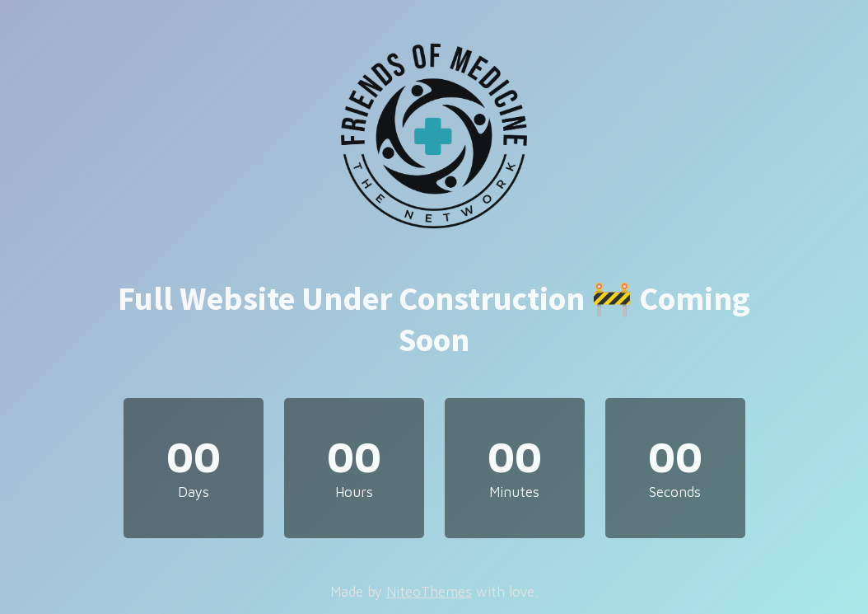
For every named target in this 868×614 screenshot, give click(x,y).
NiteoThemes (429, 592)
